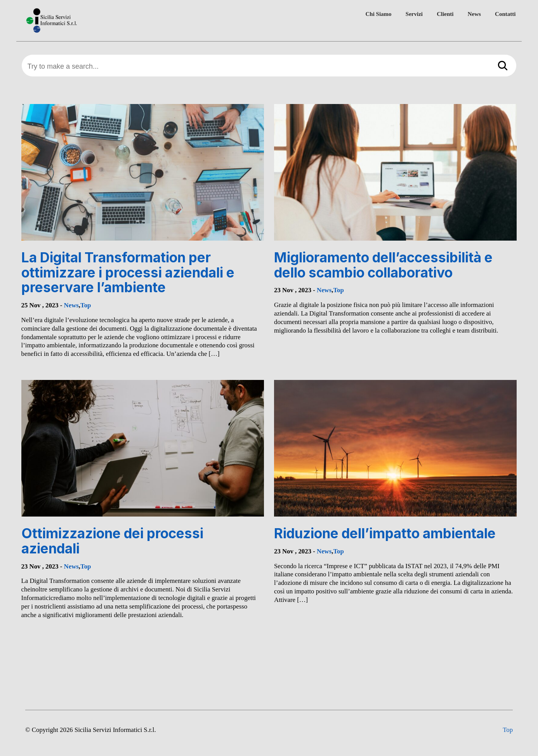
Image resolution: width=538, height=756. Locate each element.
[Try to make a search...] (269, 67)
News (474, 14)
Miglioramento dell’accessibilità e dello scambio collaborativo (383, 265)
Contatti (505, 14)
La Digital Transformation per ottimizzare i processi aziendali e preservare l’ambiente (128, 272)
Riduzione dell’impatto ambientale (385, 533)
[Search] (503, 66)
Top (86, 305)
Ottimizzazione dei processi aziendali (112, 541)
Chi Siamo (379, 14)
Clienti (445, 14)
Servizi (414, 14)
